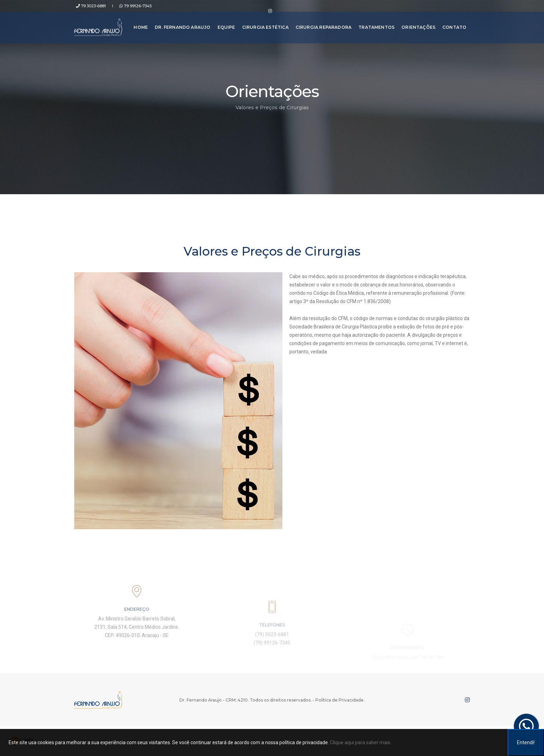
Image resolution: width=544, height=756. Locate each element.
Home (139, 24)
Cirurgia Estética (263, 24)
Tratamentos (375, 24)
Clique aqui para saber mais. (361, 742)
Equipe (224, 24)
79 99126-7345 (130, 6)
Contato (453, 24)
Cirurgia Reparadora (321, 24)
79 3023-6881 (89, 6)
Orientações (417, 24)
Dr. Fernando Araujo (181, 24)
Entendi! (526, 742)
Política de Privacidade (339, 700)
